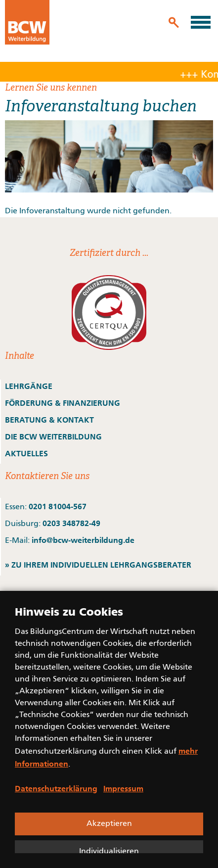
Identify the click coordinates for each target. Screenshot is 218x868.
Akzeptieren (109, 824)
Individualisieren (109, 852)
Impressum (123, 788)
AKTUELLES (26, 453)
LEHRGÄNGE (29, 386)
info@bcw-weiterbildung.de (83, 540)
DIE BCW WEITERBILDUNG (53, 436)
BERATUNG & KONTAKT (50, 420)
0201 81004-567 (58, 506)
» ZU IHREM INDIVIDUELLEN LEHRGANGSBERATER (98, 565)
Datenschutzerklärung (56, 788)
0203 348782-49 (71, 523)
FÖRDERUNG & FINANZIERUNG (63, 403)
